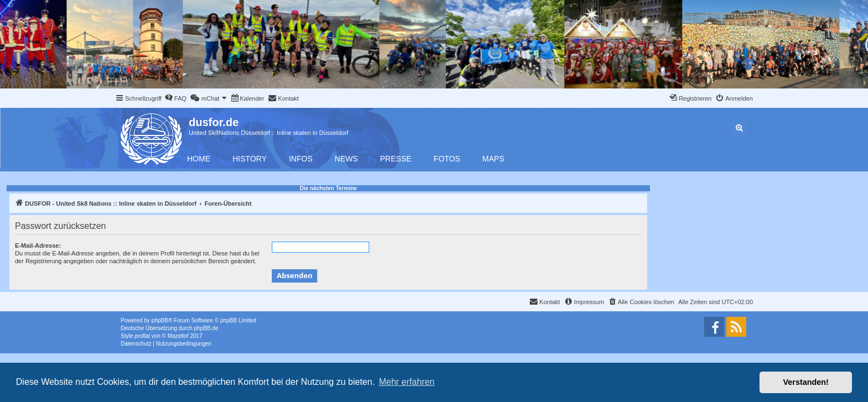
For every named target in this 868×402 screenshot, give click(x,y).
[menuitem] (175, 98)
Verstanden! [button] (806, 382)
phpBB (160, 320)
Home (199, 159)
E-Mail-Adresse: (38, 246)
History (250, 159)
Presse (396, 159)
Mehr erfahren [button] (407, 382)
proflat (142, 336)
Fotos (447, 159)
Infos (301, 159)
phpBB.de (206, 328)
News (347, 159)
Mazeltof (178, 336)
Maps (493, 159)
